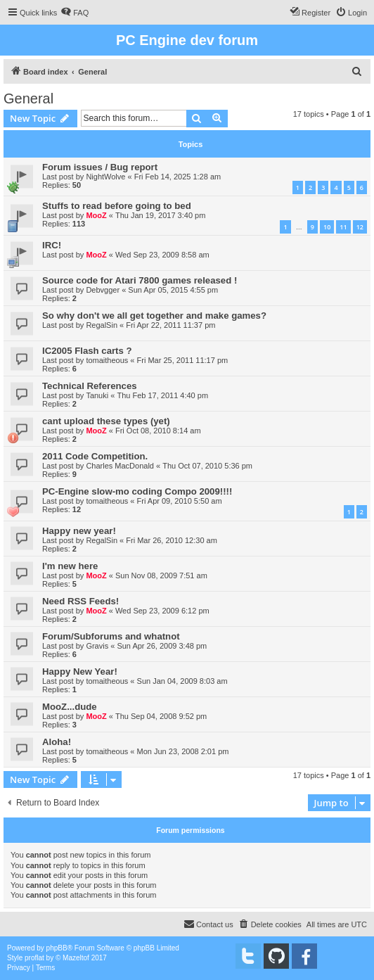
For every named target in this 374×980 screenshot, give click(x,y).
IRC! (52, 245)
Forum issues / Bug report (100, 167)
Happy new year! (79, 531)
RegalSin (102, 325)
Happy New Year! (80, 672)
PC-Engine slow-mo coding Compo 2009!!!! (137, 491)
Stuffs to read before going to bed (117, 206)
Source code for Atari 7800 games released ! (140, 280)
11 (343, 227)
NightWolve (105, 177)
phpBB (57, 948)
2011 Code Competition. (95, 456)
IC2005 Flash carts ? (87, 351)
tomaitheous (107, 360)
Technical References (90, 386)
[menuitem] (75, 13)
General (28, 98)
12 (360, 227)
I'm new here (70, 566)
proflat (34, 958)
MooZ (96, 215)
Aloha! (57, 742)
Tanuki (97, 395)
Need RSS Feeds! (80, 601)
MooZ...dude (70, 707)
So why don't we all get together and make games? (154, 316)
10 (327, 227)
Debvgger (103, 290)
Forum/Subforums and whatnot (111, 636)
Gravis (97, 646)
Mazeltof (76, 958)
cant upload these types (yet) (106, 421)
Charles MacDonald (120, 466)
